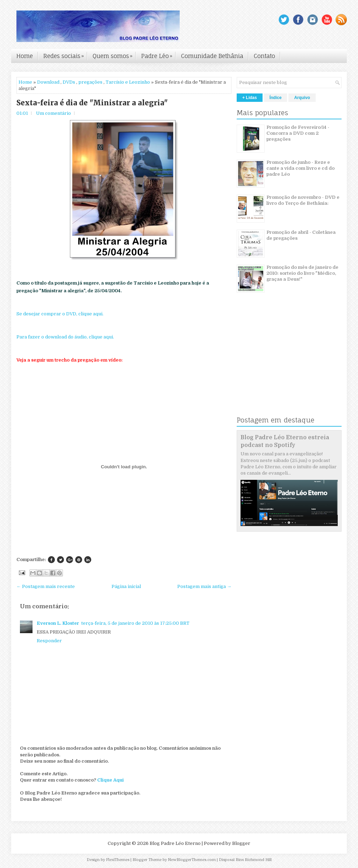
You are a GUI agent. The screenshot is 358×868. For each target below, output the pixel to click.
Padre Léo (159, 54)
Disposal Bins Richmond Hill (245, 860)
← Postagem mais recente (46, 586)
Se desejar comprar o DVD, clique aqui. (60, 314)
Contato (264, 56)
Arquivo (302, 98)
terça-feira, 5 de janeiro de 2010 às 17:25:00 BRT (135, 623)
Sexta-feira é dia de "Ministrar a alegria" (92, 103)
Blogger (241, 843)
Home (25, 56)
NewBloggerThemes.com (192, 860)
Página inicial (126, 586)
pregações (90, 82)
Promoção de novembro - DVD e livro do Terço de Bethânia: (303, 200)
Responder (49, 641)
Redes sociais (65, 54)
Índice (276, 98)
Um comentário (53, 113)
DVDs (69, 82)
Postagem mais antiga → (204, 586)
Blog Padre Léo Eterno (175, 843)
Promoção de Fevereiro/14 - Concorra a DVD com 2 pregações (298, 133)
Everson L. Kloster (58, 623)
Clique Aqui (110, 780)
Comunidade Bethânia (212, 56)
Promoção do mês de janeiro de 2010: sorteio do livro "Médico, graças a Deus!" (302, 273)
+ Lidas (250, 98)
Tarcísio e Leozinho (128, 82)
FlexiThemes (118, 860)
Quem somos (114, 54)
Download (48, 82)
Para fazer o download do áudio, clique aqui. (65, 337)
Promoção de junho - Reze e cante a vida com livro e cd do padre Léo (300, 168)
